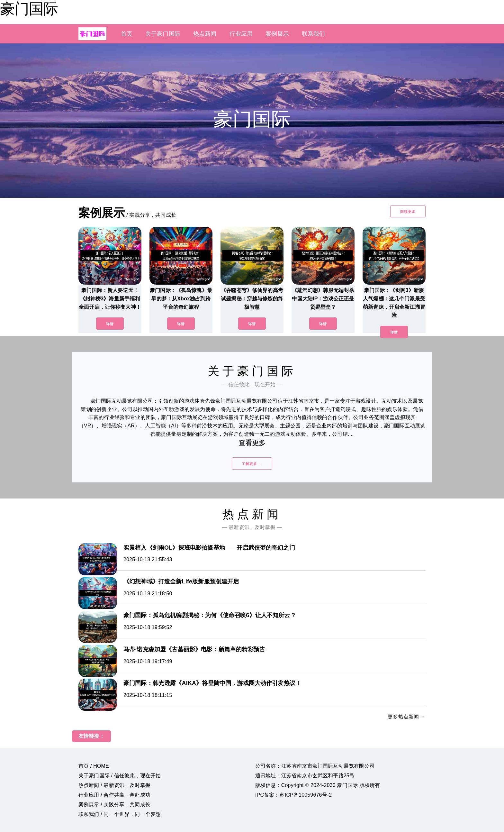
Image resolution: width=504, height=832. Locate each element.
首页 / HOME (94, 766)
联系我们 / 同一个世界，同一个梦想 (120, 814)
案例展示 (277, 34)
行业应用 (241, 34)
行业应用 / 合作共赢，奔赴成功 (114, 795)
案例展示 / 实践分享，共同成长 (114, 805)
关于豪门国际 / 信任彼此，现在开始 (120, 776)
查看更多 (252, 443)
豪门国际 (29, 9)
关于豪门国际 (163, 34)
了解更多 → (252, 464)
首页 (127, 34)
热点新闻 (205, 34)
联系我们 (314, 34)
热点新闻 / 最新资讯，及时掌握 (114, 785)
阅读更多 (408, 212)
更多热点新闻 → (407, 717)
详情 (110, 324)
